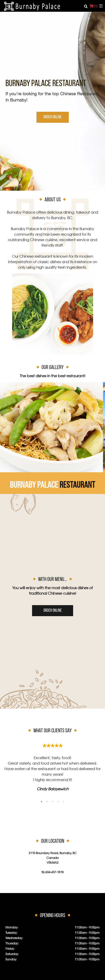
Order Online (53, 117)
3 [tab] (53, 802)
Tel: (52, 872)
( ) (93, 6)
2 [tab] (47, 802)
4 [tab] (58, 802)
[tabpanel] (52, 766)
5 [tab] (64, 802)
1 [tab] (42, 802)
